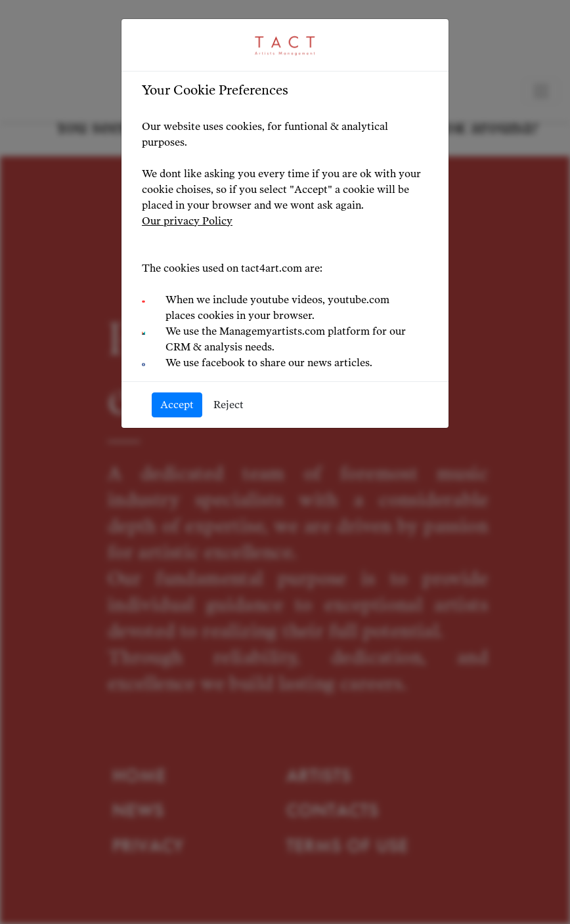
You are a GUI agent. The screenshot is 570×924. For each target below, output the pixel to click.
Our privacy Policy (187, 221)
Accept (177, 405)
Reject (229, 405)
